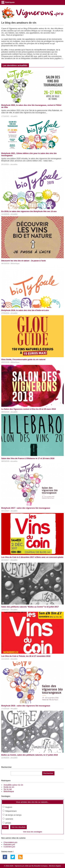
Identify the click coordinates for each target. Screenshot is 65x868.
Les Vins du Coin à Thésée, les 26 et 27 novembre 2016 (26, 656)
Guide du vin (9, 787)
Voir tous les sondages (33, 832)
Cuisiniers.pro (9, 847)
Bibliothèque (15, 263)
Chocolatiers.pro (10, 842)
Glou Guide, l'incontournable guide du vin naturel (23, 359)
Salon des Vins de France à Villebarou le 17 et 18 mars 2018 (28, 458)
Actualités (14, 116)
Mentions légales (55, 866)
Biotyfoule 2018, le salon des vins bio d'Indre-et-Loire (25, 310)
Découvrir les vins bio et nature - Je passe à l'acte (23, 261)
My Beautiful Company (40, 866)
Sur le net (8, 789)
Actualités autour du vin (13, 785)
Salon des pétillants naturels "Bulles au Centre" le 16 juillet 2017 (30, 607)
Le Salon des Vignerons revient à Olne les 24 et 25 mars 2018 (29, 409)
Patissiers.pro (9, 845)
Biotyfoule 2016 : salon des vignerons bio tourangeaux (26, 706)
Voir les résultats (18, 827)
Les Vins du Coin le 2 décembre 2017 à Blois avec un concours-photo (32, 557)
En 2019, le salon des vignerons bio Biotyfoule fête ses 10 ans (29, 211)
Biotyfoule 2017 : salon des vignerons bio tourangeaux (26, 508)
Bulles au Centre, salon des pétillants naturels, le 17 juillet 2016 (30, 755)
